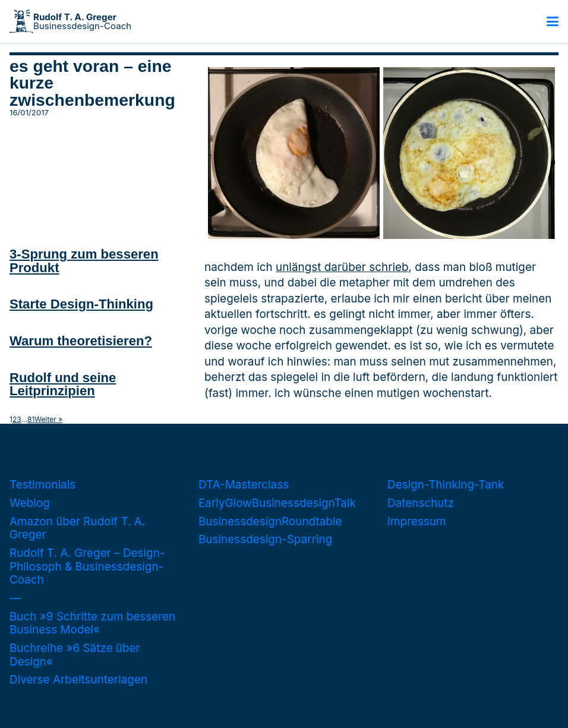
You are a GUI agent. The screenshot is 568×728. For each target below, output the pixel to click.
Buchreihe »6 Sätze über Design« (75, 655)
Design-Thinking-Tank (446, 485)
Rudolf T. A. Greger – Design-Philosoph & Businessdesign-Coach (87, 566)
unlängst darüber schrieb (342, 267)
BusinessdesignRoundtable (270, 521)
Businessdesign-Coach (82, 21)
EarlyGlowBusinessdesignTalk (277, 503)
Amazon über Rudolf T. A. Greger (77, 528)
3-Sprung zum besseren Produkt (84, 261)
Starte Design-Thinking (81, 304)
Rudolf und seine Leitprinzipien (63, 384)
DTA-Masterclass (244, 485)
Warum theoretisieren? (81, 341)
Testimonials (42, 485)
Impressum (417, 521)
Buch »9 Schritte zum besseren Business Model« (92, 623)
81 (31, 420)
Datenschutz (421, 503)
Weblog (30, 503)
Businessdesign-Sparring (265, 539)
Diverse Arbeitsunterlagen (78, 680)
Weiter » (48, 420)
